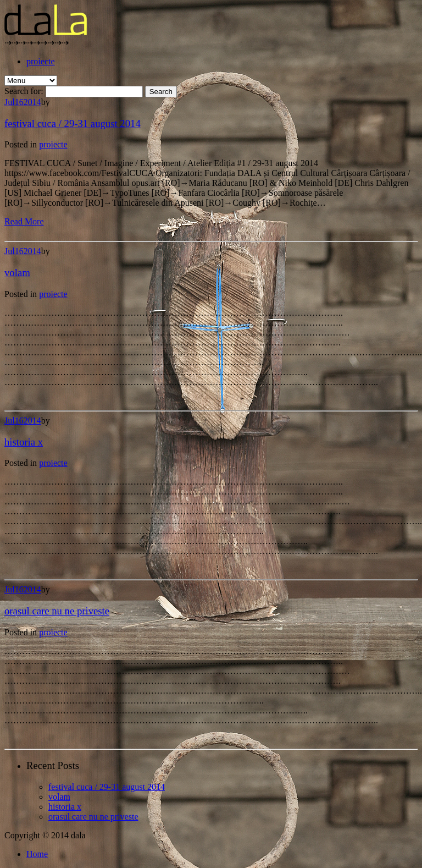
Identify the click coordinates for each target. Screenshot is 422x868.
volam (17, 273)
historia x (24, 442)
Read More (24, 221)
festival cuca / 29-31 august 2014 (73, 123)
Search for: (24, 91)
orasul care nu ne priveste (57, 611)
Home (37, 854)
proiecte (41, 61)
